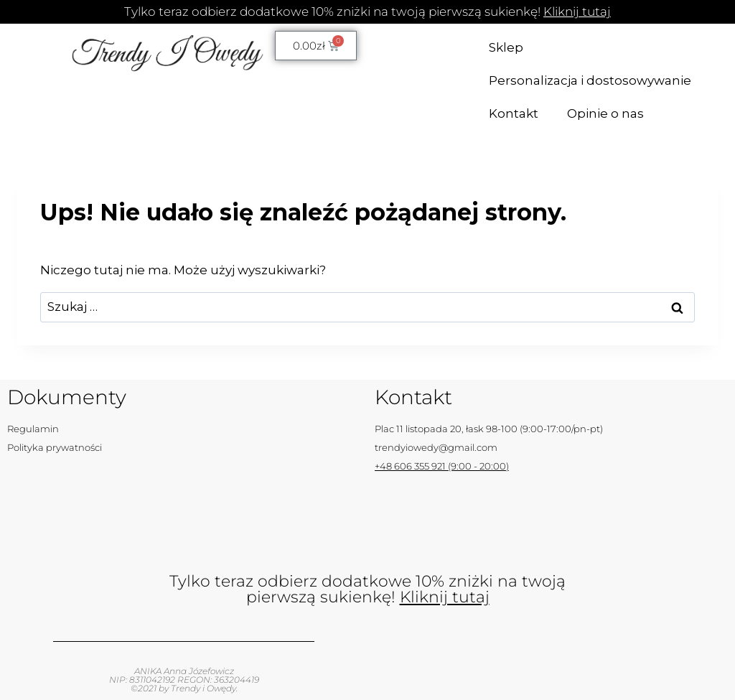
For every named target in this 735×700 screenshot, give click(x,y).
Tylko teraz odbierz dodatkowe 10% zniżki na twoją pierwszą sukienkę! (367, 11)
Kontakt (514, 113)
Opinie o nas (605, 113)
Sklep (506, 47)
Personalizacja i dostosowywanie (590, 80)
